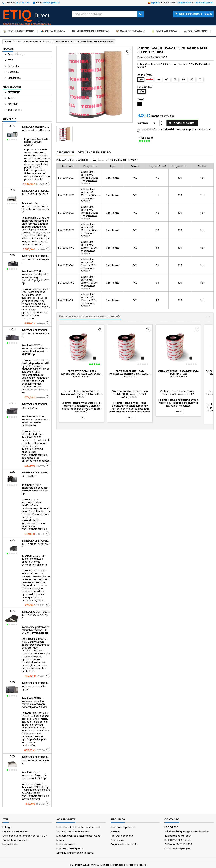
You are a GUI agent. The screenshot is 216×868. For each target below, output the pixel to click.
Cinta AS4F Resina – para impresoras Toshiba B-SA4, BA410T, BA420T (130, 374)
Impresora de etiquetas (70, 849)
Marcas (8, 49)
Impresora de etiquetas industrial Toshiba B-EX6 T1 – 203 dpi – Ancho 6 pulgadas (36, 256)
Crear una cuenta (204, 3)
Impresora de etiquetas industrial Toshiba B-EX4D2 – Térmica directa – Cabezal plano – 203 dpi (36, 683)
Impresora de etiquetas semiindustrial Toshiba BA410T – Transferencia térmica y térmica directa (36, 473)
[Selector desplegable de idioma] (155, 3)
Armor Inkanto (16, 54)
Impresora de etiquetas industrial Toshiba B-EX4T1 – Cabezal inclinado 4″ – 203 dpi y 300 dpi (36, 330)
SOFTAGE (13, 104)
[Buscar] (108, 14)
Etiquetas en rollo (66, 844)
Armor (11, 98)
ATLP (10, 60)
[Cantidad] (155, 123)
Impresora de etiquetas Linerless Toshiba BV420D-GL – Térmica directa (36, 541)
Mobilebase (14, 78)
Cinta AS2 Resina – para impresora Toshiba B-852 (178, 373)
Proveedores (12, 87)
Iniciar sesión (184, 3)
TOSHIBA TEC (15, 110)
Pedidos (115, 832)
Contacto (172, 820)
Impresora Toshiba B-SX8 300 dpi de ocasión (36, 127)
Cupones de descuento (124, 844)
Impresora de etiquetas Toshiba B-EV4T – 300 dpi (36, 757)
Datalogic (13, 72)
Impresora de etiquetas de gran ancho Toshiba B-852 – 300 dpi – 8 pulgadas (36, 191)
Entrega (7, 827)
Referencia (144, 57)
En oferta (9, 119)
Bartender (13, 66)
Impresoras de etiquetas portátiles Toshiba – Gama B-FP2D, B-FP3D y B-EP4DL (36, 612)
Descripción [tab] (65, 153)
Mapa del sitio (10, 844)
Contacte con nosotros (16, 840)
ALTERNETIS (14, 92)
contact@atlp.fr (51, 3)
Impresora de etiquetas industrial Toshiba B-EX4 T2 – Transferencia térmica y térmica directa (36, 404)
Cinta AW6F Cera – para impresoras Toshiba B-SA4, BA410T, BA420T (82, 374)
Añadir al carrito (182, 123)
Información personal (123, 827)
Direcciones (117, 840)
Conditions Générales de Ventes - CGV (25, 836)
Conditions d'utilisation (15, 832)
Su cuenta (118, 820)
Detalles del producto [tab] (94, 153)
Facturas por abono (122, 836)
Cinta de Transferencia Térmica (75, 853)
